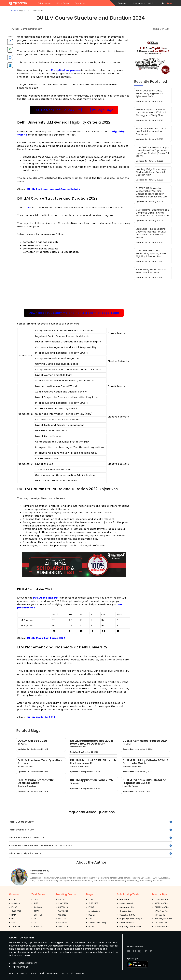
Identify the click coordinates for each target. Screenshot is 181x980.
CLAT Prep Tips (161, 899)
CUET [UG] (16, 911)
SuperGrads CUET (128, 915)
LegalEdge (124, 899)
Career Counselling (97, 923)
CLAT (14, 899)
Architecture (94, 911)
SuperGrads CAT (127, 923)
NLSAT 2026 (63, 927)
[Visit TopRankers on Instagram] (140, 952)
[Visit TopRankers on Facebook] (134, 952)
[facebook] (10, 43)
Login (170, 3)
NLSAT (91, 927)
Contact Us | (68, 973)
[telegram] (10, 59)
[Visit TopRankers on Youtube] (129, 952)
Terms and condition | (19, 973)
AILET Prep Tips (161, 903)
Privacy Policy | (37, 973)
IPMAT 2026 (63, 903)
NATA (14, 915)
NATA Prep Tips (162, 911)
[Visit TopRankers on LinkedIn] (151, 952)
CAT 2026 (62, 923)
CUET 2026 (63, 907)
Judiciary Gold (126, 903)
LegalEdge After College (131, 919)
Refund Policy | (53, 973)
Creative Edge (126, 911)
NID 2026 (62, 915)
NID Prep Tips (161, 915)
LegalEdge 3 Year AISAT (130, 927)
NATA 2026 (63, 911)
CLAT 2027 (63, 899)
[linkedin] (10, 66)
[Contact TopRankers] (163, 3)
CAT (13, 923)
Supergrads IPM (127, 907)
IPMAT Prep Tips (162, 907)
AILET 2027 (63, 919)
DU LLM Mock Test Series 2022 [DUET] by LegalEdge (74, 110)
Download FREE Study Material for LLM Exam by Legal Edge (74, 313)
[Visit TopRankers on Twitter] (145, 952)
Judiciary (16, 903)
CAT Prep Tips (161, 923)
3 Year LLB (16, 927)
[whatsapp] (10, 51)
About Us (80, 973)
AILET (36, 903)
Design (92, 915)
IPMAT (14, 907)
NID (13, 919)
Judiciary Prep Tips (163, 919)
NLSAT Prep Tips (162, 927)
